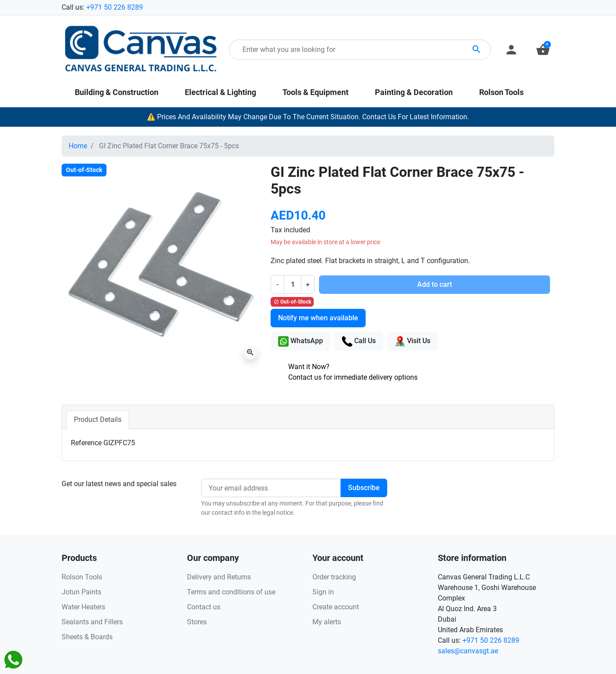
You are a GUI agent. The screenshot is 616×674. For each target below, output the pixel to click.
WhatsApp (301, 341)
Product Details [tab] (98, 419)
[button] (543, 50)
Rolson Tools (82, 577)
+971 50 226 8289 (115, 7)
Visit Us (412, 341)
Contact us (204, 607)
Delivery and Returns (219, 577)
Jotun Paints (81, 592)
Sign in (323, 592)
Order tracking (334, 577)
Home (78, 146)
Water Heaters (83, 607)
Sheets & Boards (87, 637)
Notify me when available (318, 318)
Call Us (359, 341)
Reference (86, 443)
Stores (197, 622)
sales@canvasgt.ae (468, 651)
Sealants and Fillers (92, 622)
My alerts (327, 622)
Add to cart (434, 284)
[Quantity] (293, 284)
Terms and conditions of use (231, 592)
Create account (336, 607)
